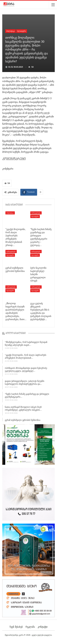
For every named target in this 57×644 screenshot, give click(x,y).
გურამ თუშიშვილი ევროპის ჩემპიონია (23, 421)
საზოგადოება (36, 213)
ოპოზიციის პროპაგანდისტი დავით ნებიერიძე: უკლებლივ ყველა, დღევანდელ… (26, 370)
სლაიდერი (22, 31)
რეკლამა (30, 627)
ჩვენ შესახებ (16, 627)
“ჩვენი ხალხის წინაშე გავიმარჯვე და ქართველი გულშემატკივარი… (27, 396)
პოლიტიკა (10, 31)
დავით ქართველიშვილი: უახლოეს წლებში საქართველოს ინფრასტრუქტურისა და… (25, 383)
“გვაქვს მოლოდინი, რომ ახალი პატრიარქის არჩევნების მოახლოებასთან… (26, 357)
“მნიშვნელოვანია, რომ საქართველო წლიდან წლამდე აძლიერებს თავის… (26, 344)
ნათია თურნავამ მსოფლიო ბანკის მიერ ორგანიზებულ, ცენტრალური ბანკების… (23, 409)
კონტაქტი (43, 627)
